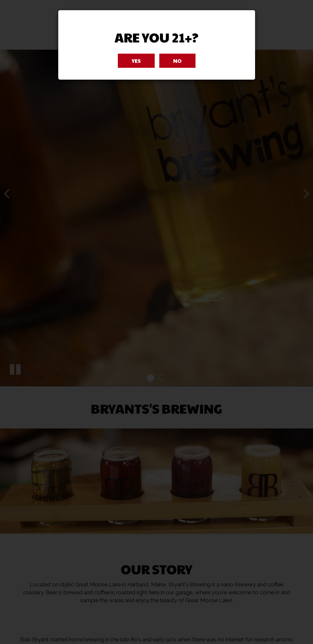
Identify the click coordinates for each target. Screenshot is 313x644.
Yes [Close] (136, 61)
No (177, 61)
